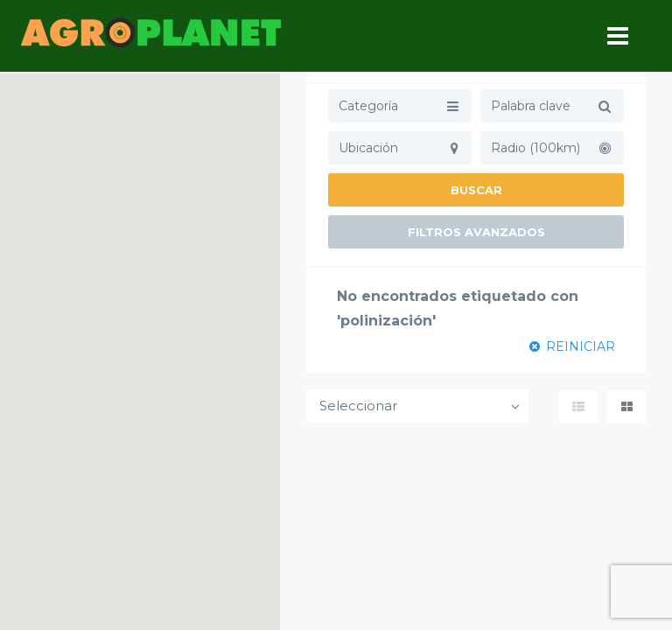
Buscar (476, 190)
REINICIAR (572, 346)
